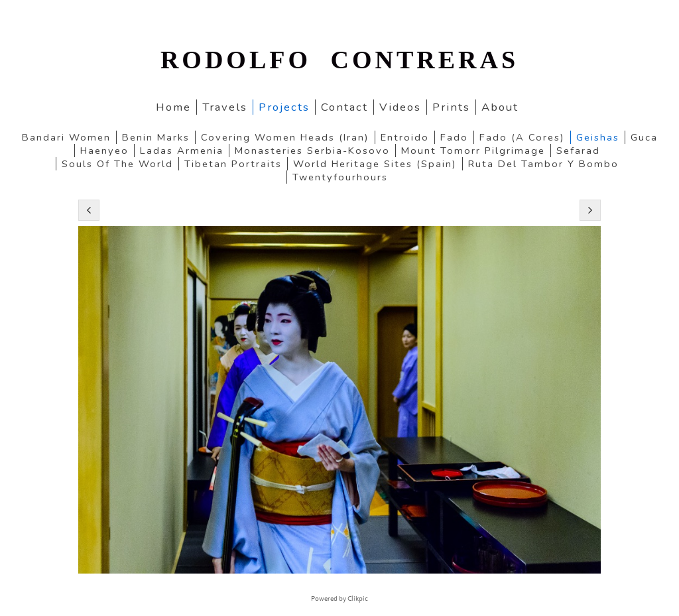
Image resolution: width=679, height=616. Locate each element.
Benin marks (156, 137)
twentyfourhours (340, 177)
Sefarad (578, 151)
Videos (400, 107)
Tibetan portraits (233, 164)
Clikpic (358, 599)
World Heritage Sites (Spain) (375, 164)
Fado (454, 137)
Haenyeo (104, 151)
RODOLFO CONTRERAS (339, 60)
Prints (451, 107)
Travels (225, 107)
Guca (644, 137)
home (173, 107)
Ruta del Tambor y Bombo (543, 164)
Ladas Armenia (182, 151)
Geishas (598, 137)
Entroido (405, 137)
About (500, 107)
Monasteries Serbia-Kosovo (312, 151)
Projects (284, 107)
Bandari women (66, 137)
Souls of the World (117, 164)
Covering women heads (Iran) (285, 137)
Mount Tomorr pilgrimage (473, 151)
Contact (344, 107)
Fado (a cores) (522, 137)
